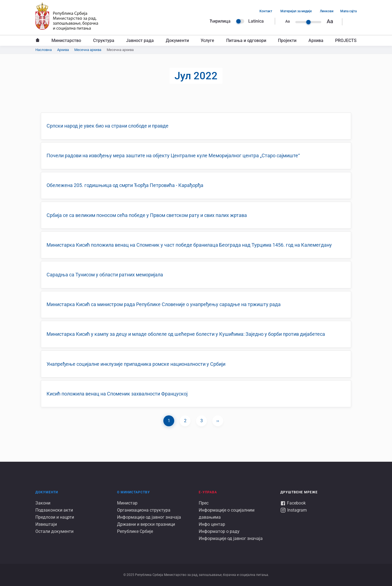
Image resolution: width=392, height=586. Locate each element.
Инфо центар (212, 524)
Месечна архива (88, 50)
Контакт (266, 11)
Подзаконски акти (54, 510)
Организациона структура (144, 510)
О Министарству (134, 492)
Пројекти (287, 40)
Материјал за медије (296, 11)
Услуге (207, 40)
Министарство (66, 40)
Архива (316, 40)
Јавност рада (140, 40)
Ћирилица (220, 21)
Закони (43, 503)
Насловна (38, 41)
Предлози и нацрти (55, 517)
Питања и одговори (246, 40)
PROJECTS (346, 40)
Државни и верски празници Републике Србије (146, 528)
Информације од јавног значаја (149, 517)
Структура (104, 40)
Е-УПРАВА (208, 492)
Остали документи (54, 531)
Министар (127, 503)
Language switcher (240, 21)
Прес (204, 503)
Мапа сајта (348, 11)
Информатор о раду (219, 531)
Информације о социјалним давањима (227, 514)
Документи (177, 40)
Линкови (327, 11)
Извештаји (46, 524)
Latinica (256, 21)
